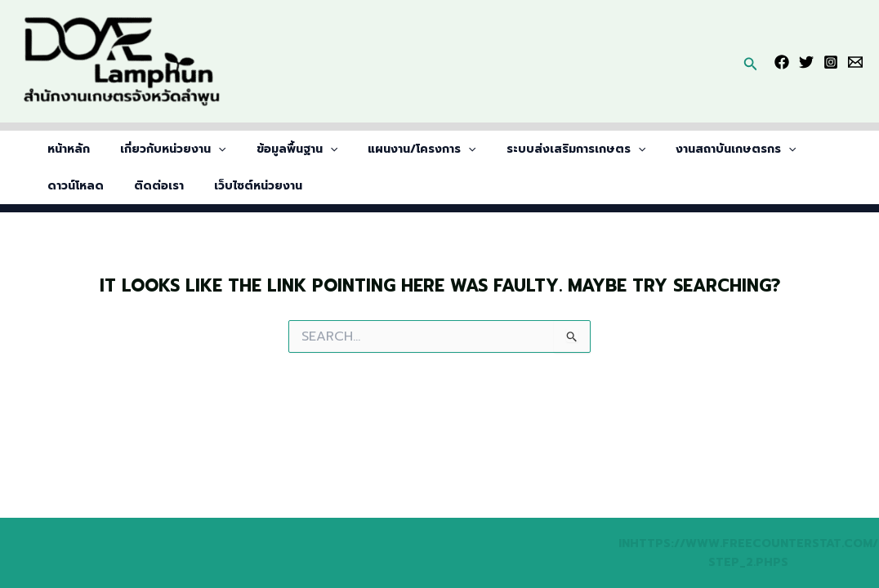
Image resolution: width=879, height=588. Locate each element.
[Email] (855, 62)
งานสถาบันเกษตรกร (696, 149)
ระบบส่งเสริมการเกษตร (542, 149)
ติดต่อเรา (69, 186)
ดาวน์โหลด (807, 149)
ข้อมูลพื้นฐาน (278, 149)
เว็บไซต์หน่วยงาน (161, 186)
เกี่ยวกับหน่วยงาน (162, 149)
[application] (207, 149)
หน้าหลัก (65, 149)
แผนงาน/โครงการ (396, 149)
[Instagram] (831, 62)
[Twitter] (806, 62)
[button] (751, 61)
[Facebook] (782, 62)
